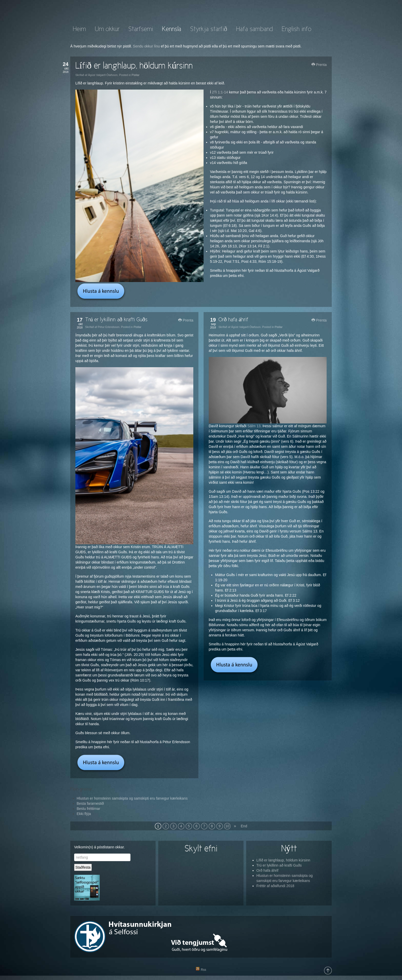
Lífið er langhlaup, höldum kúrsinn (134, 66)
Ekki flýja (84, 814)
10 (227, 826)
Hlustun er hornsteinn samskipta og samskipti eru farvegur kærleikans (132, 798)
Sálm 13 (254, 426)
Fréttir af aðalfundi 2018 (275, 886)
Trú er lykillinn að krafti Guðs (116, 320)
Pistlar (135, 75)
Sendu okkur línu (146, 46)
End (244, 826)
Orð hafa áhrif (233, 320)
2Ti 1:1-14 (220, 92)
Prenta (319, 65)
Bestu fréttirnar (88, 809)
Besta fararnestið (90, 803)
